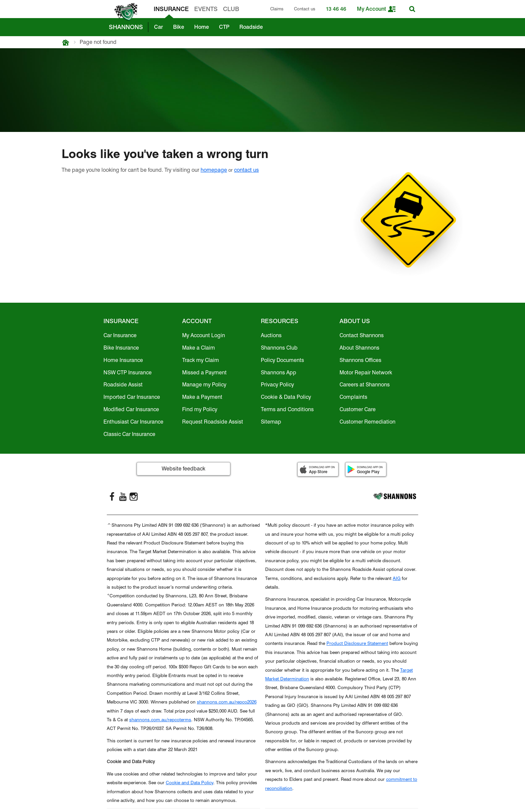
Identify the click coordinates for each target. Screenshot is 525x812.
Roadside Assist (123, 385)
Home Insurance (123, 360)
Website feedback (183, 469)
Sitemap (271, 422)
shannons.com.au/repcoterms (160, 720)
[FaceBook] (112, 497)
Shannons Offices (360, 360)
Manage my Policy (204, 385)
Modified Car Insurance (131, 409)
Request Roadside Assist (213, 422)
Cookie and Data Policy (190, 783)
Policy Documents (282, 360)
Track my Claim (201, 360)
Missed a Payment (204, 373)
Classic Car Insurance (129, 434)
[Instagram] (134, 497)
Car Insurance (120, 335)
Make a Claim (199, 348)
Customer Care (358, 409)
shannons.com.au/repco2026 (227, 702)
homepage (214, 170)
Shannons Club (279, 348)
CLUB (231, 9)
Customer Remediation (367, 422)
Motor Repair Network (366, 373)
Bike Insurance (121, 348)
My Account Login (204, 335)
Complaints (353, 397)
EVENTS (206, 9)
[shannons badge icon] (124, 12)
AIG (397, 578)
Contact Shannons (362, 335)
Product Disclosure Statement (357, 643)
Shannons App (279, 373)
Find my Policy (200, 409)
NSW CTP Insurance (128, 373)
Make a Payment (202, 397)
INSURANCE (171, 9)
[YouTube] (123, 497)
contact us (246, 170)
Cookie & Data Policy (286, 397)
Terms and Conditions (287, 409)
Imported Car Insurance (132, 397)
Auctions (271, 335)
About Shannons (359, 348)
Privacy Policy (277, 385)
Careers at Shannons (365, 385)
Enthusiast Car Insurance (133, 422)
